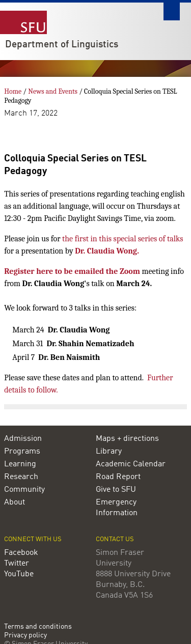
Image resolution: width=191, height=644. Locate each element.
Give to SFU (116, 490)
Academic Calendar (131, 464)
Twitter (17, 564)
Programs (22, 452)
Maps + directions (127, 439)
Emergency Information (117, 508)
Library (109, 452)
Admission (23, 439)
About (15, 502)
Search (172, 11)
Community (24, 490)
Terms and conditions (38, 627)
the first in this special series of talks (123, 239)
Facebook (21, 553)
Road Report (118, 477)
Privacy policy (25, 636)
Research (21, 477)
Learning (20, 464)
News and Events (53, 91)
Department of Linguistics (62, 45)
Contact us (115, 539)
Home (13, 91)
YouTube (19, 574)
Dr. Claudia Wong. (107, 251)
